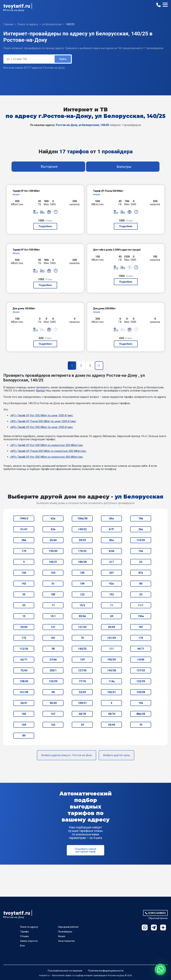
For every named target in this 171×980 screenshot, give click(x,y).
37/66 (53, 660)
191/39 (111, 638)
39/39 (82, 540)
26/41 (24, 703)
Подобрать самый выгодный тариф (85, 850)
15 (24, 616)
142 (24, 584)
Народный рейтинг (68, 927)
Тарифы (24, 932)
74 (141, 725)
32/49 (82, 692)
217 (111, 562)
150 (53, 573)
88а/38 (141, 714)
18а (141, 518)
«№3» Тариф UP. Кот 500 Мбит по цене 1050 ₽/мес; (42, 427)
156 (141, 703)
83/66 (82, 616)
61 (53, 584)
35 (24, 594)
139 (82, 660)
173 (24, 638)
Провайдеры (65, 932)
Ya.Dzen (163, 927)
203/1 (53, 670)
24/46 (112, 725)
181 (53, 638)
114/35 (141, 540)
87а (141, 573)
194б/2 (24, 518)
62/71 (24, 660)
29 (82, 725)
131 (53, 627)
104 (82, 584)
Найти (63, 59)
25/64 (53, 540)
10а (141, 551)
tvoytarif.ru (17, 6)
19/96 (141, 660)
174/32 (82, 551)
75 (82, 638)
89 (24, 736)
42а (111, 584)
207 (111, 573)
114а (112, 681)
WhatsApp (145, 927)
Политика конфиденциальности (106, 971)
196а (141, 616)
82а (111, 540)
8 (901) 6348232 (157, 913)
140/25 (82, 649)
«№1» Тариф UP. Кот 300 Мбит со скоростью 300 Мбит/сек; (47, 445)
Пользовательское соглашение (65, 971)
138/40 (24, 681)
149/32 (82, 529)
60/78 (82, 714)
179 (141, 638)
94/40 (53, 703)
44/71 (141, 649)
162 (53, 725)
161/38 (24, 692)
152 (111, 594)
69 (112, 616)
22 (141, 562)
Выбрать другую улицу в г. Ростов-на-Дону (67, 755)
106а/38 (82, 518)
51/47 (24, 529)
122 (82, 594)
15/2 (82, 605)
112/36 (24, 649)
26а (141, 529)
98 (53, 649)
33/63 (24, 627)
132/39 (53, 681)
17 (53, 605)
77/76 (82, 681)
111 (111, 649)
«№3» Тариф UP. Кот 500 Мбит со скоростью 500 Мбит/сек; (47, 457)
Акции (62, 936)
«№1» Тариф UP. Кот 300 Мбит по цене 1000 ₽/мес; (42, 415)
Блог (23, 946)
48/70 (112, 714)
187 (141, 627)
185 (53, 594)
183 (24, 714)
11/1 (141, 605)
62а (53, 518)
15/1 (53, 616)
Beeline (40, 391)
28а (24, 540)
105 (82, 573)
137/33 (141, 670)
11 (112, 605)
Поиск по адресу (29, 927)
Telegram (154, 927)
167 (53, 714)
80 (141, 584)
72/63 (24, 670)
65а (111, 518)
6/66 (111, 551)
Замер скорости (29, 941)
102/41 (111, 692)
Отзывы (24, 936)
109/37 (82, 703)
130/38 (141, 692)
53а (53, 529)
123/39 (141, 681)
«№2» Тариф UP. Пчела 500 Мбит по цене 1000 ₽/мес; (43, 421)
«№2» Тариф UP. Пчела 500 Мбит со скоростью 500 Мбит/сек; (48, 451)
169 (24, 725)
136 (24, 573)
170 (24, 551)
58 (53, 692)
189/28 (82, 562)
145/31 (53, 562)
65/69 (112, 627)
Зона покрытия (66, 941)
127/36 (82, 670)
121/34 (82, 627)
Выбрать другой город (116, 755)
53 (24, 605)
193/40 (53, 551)
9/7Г (111, 529)
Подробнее (45, 226)
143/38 (111, 670)
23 (141, 594)
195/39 (111, 660)
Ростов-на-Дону (15, 10)
